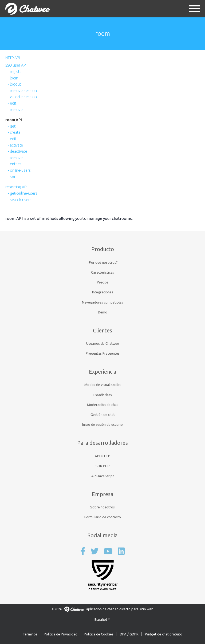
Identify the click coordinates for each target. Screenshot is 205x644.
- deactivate (18, 151)
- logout (15, 84)
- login (13, 78)
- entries (15, 164)
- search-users (20, 200)
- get (12, 126)
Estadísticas (103, 395)
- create (14, 132)
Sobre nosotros (102, 507)
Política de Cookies (99, 634)
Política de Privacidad (61, 634)
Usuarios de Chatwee (103, 343)
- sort (12, 177)
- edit (12, 103)
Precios (103, 282)
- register (15, 72)
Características (102, 272)
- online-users (19, 170)
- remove (15, 110)
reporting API (16, 187)
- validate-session (22, 97)
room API (14, 120)
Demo (103, 312)
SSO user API (16, 65)
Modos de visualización (102, 385)
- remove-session (22, 91)
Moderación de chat (102, 405)
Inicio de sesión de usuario (102, 424)
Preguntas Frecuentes (103, 353)
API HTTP (102, 456)
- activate (15, 145)
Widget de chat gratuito (164, 634)
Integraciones (103, 292)
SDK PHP (103, 466)
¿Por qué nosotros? (103, 262)
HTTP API (13, 58)
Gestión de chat (103, 415)
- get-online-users (23, 193)
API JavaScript (103, 476)
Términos (30, 634)
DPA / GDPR (129, 634)
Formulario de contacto (103, 517)
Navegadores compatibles (102, 302)
